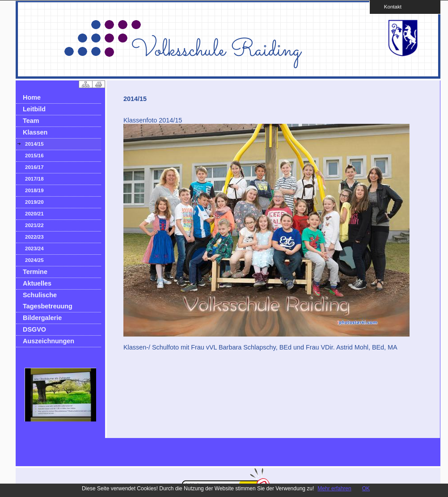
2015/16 (34, 156)
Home (32, 97)
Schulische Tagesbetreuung (48, 301)
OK (366, 489)
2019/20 (34, 202)
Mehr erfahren (334, 489)
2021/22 (34, 225)
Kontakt (390, 6)
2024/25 (34, 260)
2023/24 (34, 248)
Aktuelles (37, 283)
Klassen (35, 132)
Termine (35, 272)
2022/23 (34, 237)
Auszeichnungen (49, 341)
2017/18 (34, 179)
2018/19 (34, 190)
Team (31, 121)
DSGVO (34, 329)
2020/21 (34, 214)
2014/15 (34, 144)
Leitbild (34, 109)
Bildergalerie (42, 318)
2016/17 (34, 167)
